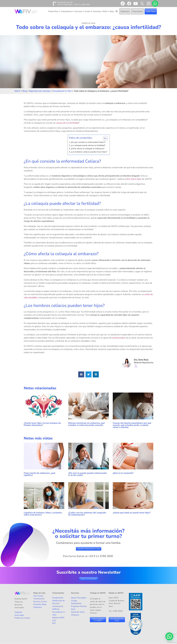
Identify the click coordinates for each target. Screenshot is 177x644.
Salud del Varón (78, 612)
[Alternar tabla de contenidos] (104, 138)
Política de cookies (22, 618)
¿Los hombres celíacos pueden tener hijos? (89, 152)
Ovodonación (58, 598)
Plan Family (38, 596)
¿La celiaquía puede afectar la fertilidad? (88, 145)
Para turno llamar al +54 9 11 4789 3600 (88, 556)
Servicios (79, 11)
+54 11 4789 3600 (64, 5)
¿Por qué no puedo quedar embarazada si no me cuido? (87, 474)
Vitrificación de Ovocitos (58, 602)
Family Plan (54, 11)
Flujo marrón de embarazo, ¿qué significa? (40, 474)
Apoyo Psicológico (79, 598)
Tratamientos (67, 11)
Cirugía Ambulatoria (76, 602)
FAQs (106, 11)
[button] (81, 374)
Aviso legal (19, 615)
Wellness (75, 615)
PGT (54, 623)
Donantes (97, 11)
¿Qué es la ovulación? (123, 473)
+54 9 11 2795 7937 (82, 5)
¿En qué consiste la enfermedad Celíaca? (88, 142)
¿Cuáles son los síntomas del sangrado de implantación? (87, 514)
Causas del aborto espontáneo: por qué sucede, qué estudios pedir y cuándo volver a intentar (132, 425)
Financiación (137, 11)
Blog (112, 11)
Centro (88, 11)
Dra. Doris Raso (134, 179)
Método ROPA (58, 618)
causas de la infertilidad (67, 123)
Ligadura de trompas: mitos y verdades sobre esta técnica (43, 514)
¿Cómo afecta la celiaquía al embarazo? (88, 148)
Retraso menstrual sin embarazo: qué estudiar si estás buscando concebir (86, 424)
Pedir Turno (151, 11)
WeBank (18, 612)
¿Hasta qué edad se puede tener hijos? (132, 513)
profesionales (119, 338)
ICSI (54, 621)
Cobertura (125, 11)
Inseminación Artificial (58, 608)
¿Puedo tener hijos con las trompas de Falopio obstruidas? (42, 424)
